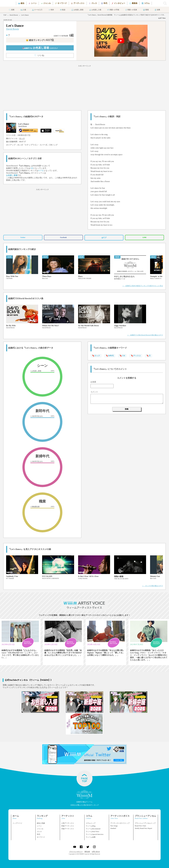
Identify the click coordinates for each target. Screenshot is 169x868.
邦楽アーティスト (68, 826)
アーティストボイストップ (120, 823)
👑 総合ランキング (40, 40)
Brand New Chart (140, 826)
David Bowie (14, 15)
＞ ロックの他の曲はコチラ (152, 586)
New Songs (114, 826)
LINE (145, 237)
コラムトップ (91, 823)
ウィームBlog (91, 826)
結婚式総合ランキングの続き (22, 249)
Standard (113, 828)
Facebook (63, 237)
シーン (39, 826)
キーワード (41, 837)
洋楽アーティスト (68, 829)
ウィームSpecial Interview (95, 834)
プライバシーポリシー (76, 852)
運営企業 (87, 852)
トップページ (17, 823)
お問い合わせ (96, 852)
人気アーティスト (68, 823)
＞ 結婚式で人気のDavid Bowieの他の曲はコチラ (145, 335)
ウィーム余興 (91, 837)
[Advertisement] (84, 87)
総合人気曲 (41, 823)
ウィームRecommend (93, 829)
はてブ (104, 238)
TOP (5, 15)
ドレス (39, 832)
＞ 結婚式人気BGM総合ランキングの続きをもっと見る (143, 286)
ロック (22, 138)
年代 (39, 834)
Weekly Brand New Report (143, 828)
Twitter (23, 237)
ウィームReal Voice (92, 832)
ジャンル (40, 829)
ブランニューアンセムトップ (145, 823)
